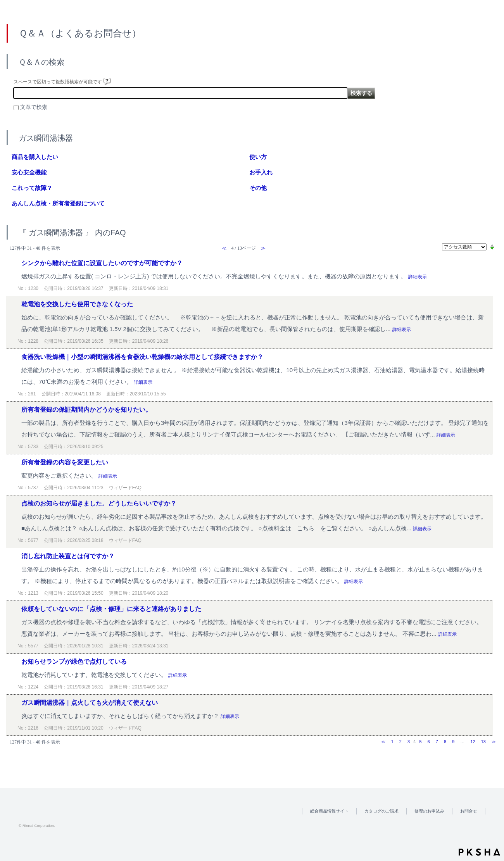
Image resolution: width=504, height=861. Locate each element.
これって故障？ (32, 188)
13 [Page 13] (483, 742)
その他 (258, 188)
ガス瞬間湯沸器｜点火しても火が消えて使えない (90, 703)
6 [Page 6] (429, 742)
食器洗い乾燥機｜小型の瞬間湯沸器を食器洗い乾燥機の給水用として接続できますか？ (142, 357)
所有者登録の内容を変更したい (65, 462)
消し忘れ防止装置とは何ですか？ (68, 556)
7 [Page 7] (437, 742)
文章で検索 (34, 107)
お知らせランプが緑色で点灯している (74, 662)
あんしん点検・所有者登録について (58, 203)
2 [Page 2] (400, 742)
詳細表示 (418, 277)
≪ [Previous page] (383, 742)
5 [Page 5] (420, 742)
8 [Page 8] (445, 742)
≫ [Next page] (494, 742)
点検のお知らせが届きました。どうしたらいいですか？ (99, 503)
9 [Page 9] (453, 742)
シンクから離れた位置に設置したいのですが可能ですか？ (102, 263)
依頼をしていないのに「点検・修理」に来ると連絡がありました (111, 609)
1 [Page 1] (392, 742)
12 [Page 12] (473, 742)
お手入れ (261, 172)
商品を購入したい (35, 157)
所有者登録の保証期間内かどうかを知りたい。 (86, 410)
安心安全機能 (29, 172)
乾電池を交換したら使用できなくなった (77, 304)
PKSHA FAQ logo (479, 852)
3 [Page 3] (409, 742)
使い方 (258, 157)
